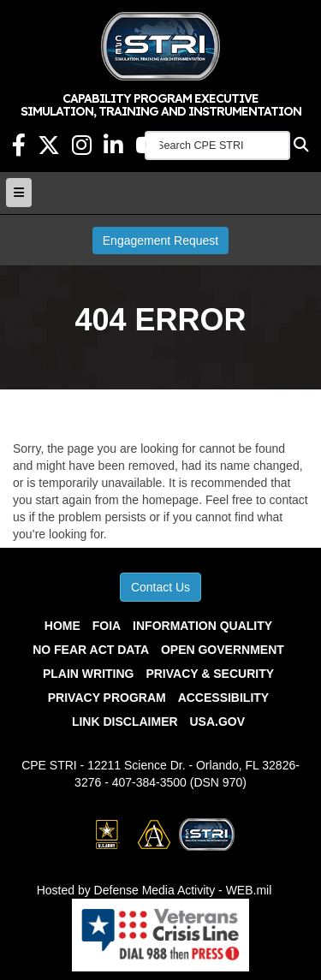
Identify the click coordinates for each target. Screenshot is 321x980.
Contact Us (160, 587)
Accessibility (224, 698)
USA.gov (217, 722)
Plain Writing (89, 674)
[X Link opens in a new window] (49, 149)
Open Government (223, 650)
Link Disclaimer (125, 722)
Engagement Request (160, 241)
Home (62, 626)
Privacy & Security (210, 674)
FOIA (107, 626)
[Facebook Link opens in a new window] (19, 149)
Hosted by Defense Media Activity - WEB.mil (155, 890)
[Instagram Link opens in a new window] (82, 149)
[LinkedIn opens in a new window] (113, 149)
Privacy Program (107, 698)
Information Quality (202, 626)
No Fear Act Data (91, 650)
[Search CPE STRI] (217, 146)
